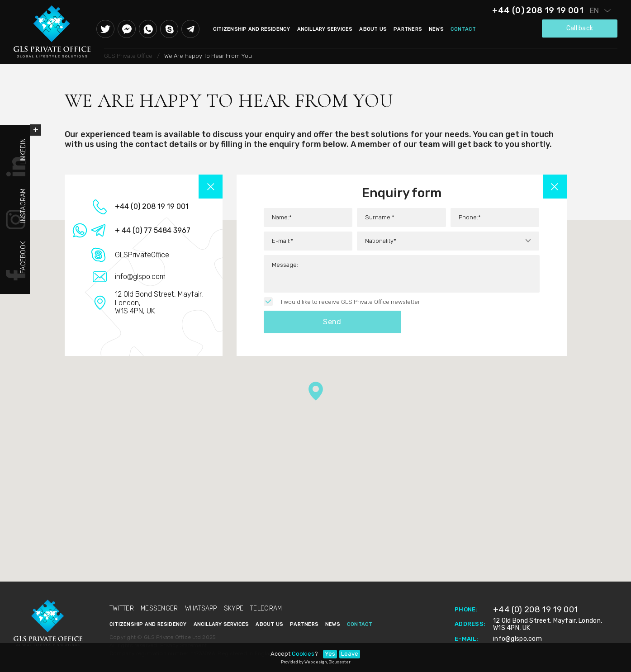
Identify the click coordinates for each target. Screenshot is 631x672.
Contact (463, 29)
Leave (350, 654)
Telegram (190, 29)
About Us (373, 29)
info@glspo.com (517, 639)
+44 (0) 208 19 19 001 (538, 11)
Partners (408, 29)
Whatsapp (148, 29)
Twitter (105, 29)
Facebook (23, 255)
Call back (580, 28)
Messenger (127, 29)
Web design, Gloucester (327, 662)
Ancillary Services (325, 29)
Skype (169, 29)
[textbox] (448, 241)
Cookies (303, 654)
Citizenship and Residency (252, 29)
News (436, 29)
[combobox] (448, 241)
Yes (330, 654)
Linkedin (23, 149)
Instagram (23, 203)
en (595, 11)
